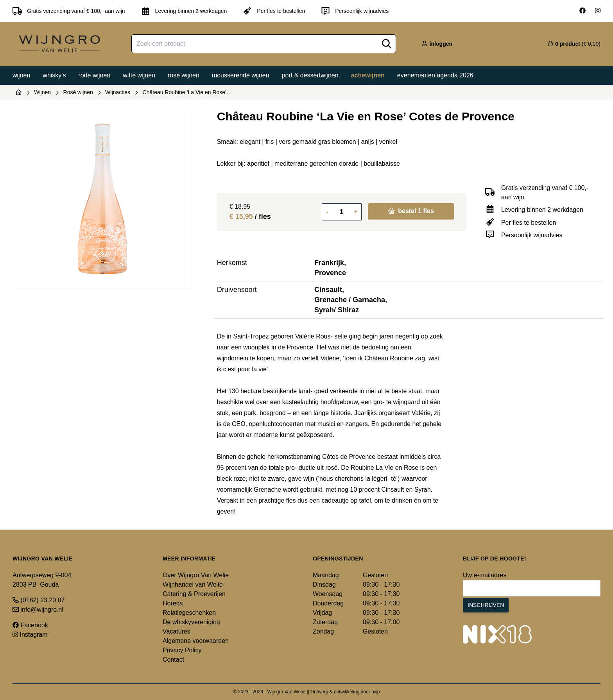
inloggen (437, 44)
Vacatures (177, 631)
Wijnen (21, 75)
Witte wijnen (139, 75)
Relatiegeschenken (189, 613)
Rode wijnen (94, 75)
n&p (376, 692)
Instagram (30, 635)
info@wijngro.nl (38, 610)
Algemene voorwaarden (196, 641)
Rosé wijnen (184, 75)
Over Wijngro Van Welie (196, 575)
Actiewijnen (368, 75)
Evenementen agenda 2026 (435, 75)
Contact (173, 660)
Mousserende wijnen (241, 75)
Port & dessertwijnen (310, 75)
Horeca (173, 603)
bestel (411, 211)
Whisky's (54, 75)
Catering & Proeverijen (194, 594)
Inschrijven (486, 605)
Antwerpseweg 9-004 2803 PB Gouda (42, 580)
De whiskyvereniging (191, 622)
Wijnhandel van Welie (193, 585)
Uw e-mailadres (485, 575)
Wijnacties (118, 92)
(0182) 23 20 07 (39, 600)
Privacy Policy (182, 650)
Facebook (30, 625)
